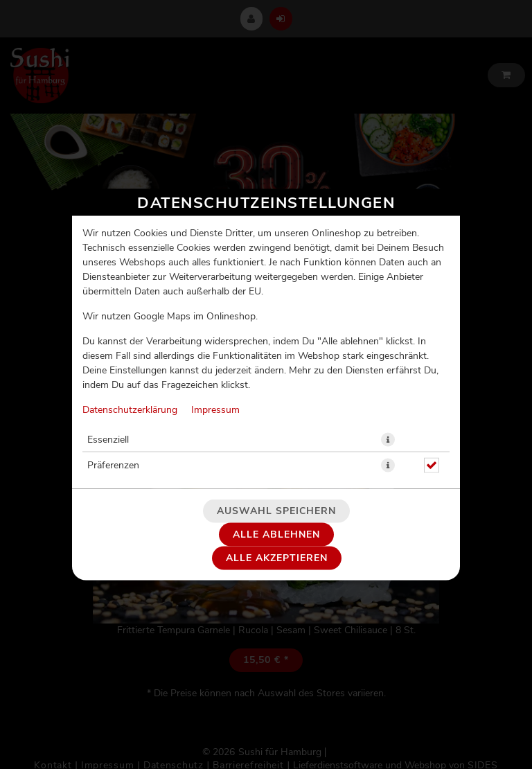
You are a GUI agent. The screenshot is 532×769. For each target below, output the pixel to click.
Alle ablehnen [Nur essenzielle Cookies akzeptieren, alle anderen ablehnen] (276, 535)
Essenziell (108, 440)
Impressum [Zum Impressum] (215, 410)
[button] (388, 440)
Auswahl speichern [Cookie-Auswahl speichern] (276, 511)
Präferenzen (113, 466)
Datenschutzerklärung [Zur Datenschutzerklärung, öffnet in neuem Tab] (130, 410)
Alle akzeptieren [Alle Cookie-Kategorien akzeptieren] (277, 558)
